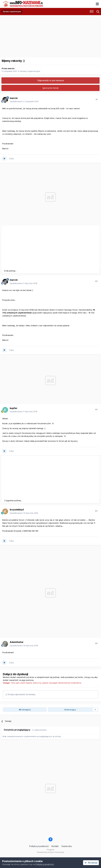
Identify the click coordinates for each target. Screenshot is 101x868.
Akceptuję (91, 863)
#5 (96, 643)
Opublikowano (24, 101)
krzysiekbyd (17, 510)
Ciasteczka (66, 846)
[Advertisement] (35, 246)
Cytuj (11, 158)
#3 (96, 409)
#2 (96, 281)
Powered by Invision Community (50, 852)
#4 (96, 511)
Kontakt (55, 846)
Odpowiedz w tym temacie (51, 80)
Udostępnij (25, 710)
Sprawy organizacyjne (30, 71)
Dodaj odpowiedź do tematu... (21, 694)
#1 (97, 99)
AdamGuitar (17, 642)
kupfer (14, 408)
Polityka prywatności (39, 846)
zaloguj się (89, 677)
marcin (11, 68)
